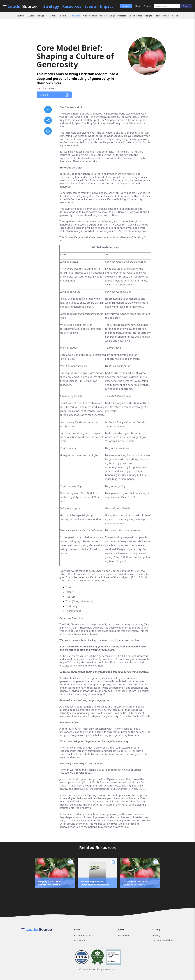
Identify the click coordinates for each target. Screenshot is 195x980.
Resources (72, 6)
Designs (148, 16)
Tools (157, 16)
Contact (147, 6)
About (138, 6)
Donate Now (123, 935)
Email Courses (135, 16)
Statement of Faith (84, 935)
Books (63, 16)
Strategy (51, 6)
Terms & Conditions (163, 940)
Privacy (156, 935)
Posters (166, 16)
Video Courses (90, 16)
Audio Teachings (36, 16)
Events (91, 6)
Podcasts (121, 16)
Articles (54, 16)
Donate (126, 6)
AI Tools (176, 16)
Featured (20, 16)
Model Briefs (75, 16)
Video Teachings (107, 16)
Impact (106, 6)
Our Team (80, 940)
